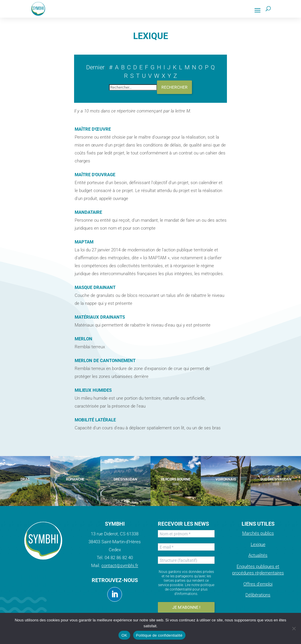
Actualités (258, 555)
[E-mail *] (186, 547)
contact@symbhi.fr (120, 566)
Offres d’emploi (258, 584)
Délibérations (258, 595)
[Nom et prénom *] (186, 534)
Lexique (258, 544)
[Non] (294, 628)
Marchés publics (258, 533)
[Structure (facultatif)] (186, 560)
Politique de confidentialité (159, 635)
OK (124, 635)
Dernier (95, 67)
